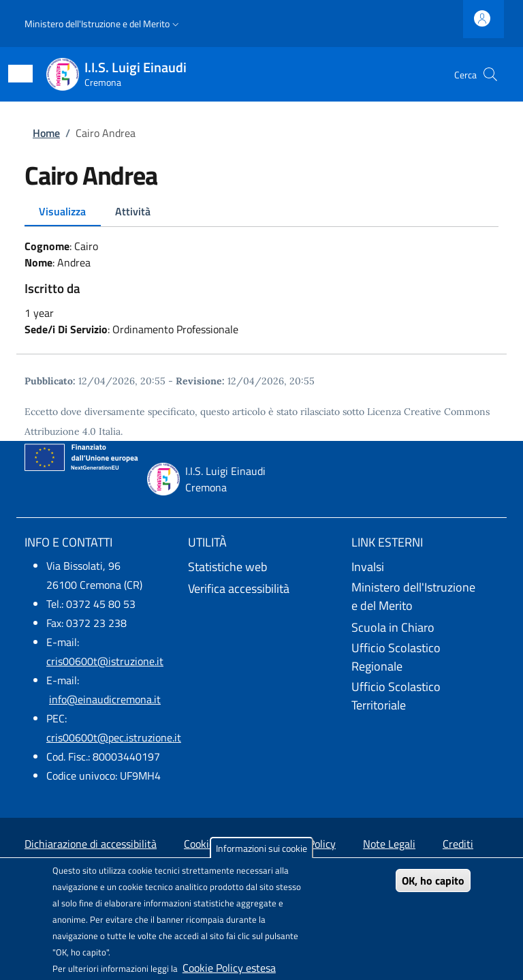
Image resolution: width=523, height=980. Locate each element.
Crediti (458, 844)
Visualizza (62, 211)
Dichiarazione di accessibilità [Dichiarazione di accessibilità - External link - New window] (91, 844)
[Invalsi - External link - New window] (425, 567)
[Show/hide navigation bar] (20, 74)
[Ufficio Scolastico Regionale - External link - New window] (425, 658)
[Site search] (490, 74)
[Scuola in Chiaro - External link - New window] (425, 628)
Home (46, 133)
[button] (103, 24)
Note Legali (389, 844)
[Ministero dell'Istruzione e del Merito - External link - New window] (425, 597)
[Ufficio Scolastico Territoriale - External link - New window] (425, 697)
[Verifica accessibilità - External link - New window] (261, 589)
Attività (133, 211)
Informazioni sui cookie (261, 848)
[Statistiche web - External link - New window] (261, 567)
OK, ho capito (433, 881)
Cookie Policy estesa (229, 968)
